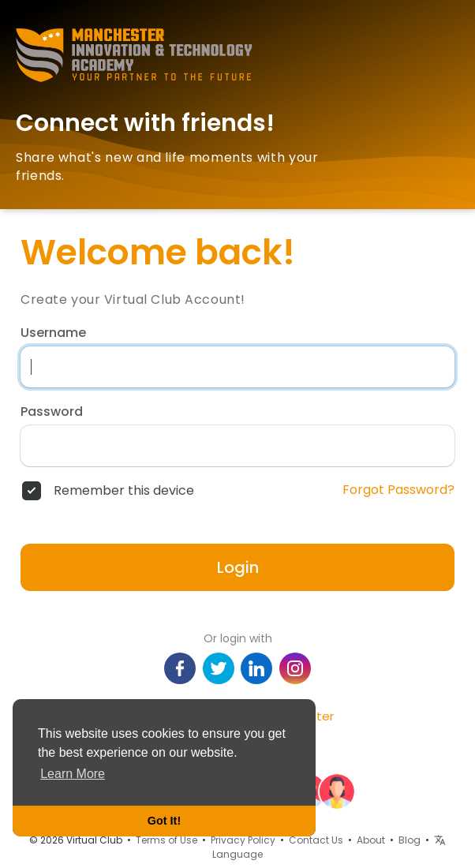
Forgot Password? (398, 490)
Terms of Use (166, 840)
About (371, 840)
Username (53, 333)
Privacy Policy (243, 840)
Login (238, 567)
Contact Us (316, 840)
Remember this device (124, 491)
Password (52, 412)
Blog (410, 840)
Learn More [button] (73, 774)
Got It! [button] (164, 821)
